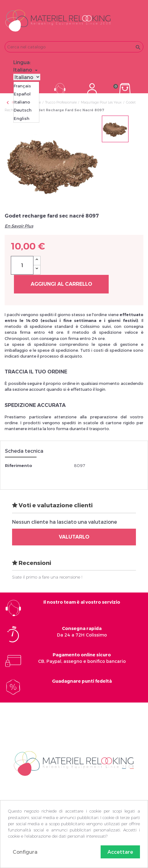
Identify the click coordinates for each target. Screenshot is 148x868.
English (22, 118)
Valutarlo (74, 537)
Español (22, 94)
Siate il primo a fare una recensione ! (47, 577)
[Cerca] (74, 47)
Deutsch (23, 110)
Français (22, 86)
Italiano (22, 102)
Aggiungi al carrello (61, 284)
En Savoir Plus (19, 226)
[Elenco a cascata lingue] (26, 70)
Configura (25, 852)
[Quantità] (22, 265)
